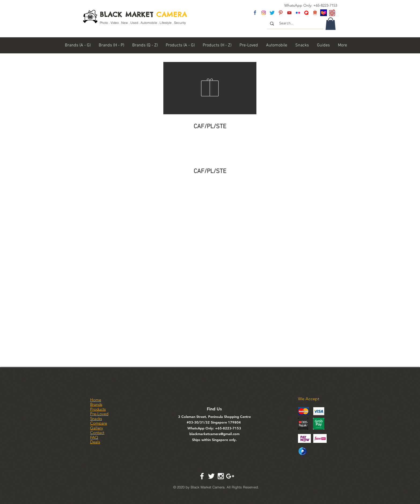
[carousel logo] (332, 13)
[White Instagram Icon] (221, 476)
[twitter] (272, 13)
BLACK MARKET (143, 14)
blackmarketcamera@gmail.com (214, 434)
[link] (331, 24)
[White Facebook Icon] (202, 476)
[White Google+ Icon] (230, 476)
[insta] (264, 13)
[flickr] (298, 13)
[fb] (255, 13)
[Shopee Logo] (315, 13)
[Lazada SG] (324, 13)
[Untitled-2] (306, 13)
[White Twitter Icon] (211, 476)
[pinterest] (281, 13)
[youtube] (289, 13)
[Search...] (296, 24)
